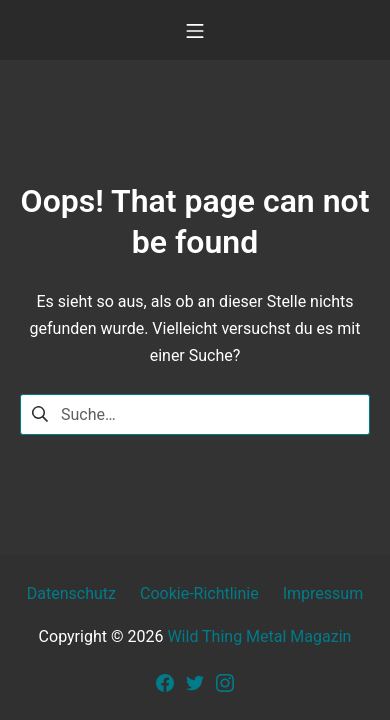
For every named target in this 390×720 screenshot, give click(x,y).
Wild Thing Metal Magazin (259, 636)
